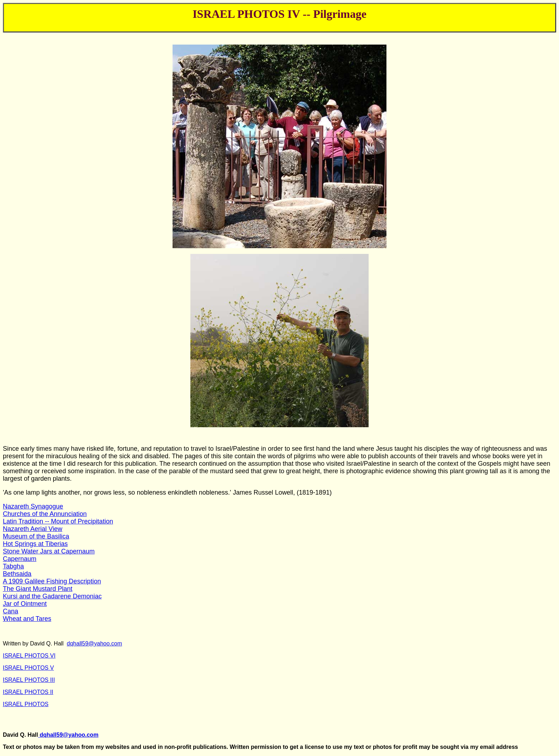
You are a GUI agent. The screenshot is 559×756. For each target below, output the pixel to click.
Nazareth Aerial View (33, 529)
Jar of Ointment (25, 604)
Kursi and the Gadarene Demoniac (52, 596)
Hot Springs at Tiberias (35, 544)
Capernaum (20, 559)
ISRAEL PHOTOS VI (29, 656)
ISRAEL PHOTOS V (28, 668)
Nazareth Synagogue (33, 506)
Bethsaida (17, 574)
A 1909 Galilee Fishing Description (52, 581)
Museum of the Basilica (36, 536)
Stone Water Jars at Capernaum (49, 551)
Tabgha (13, 566)
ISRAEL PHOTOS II (28, 692)
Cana (11, 611)
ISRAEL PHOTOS (26, 704)
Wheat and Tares (27, 619)
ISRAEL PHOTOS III (29, 680)
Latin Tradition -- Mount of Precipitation (58, 521)
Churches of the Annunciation (45, 514)
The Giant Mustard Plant (38, 589)
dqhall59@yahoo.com (94, 643)
